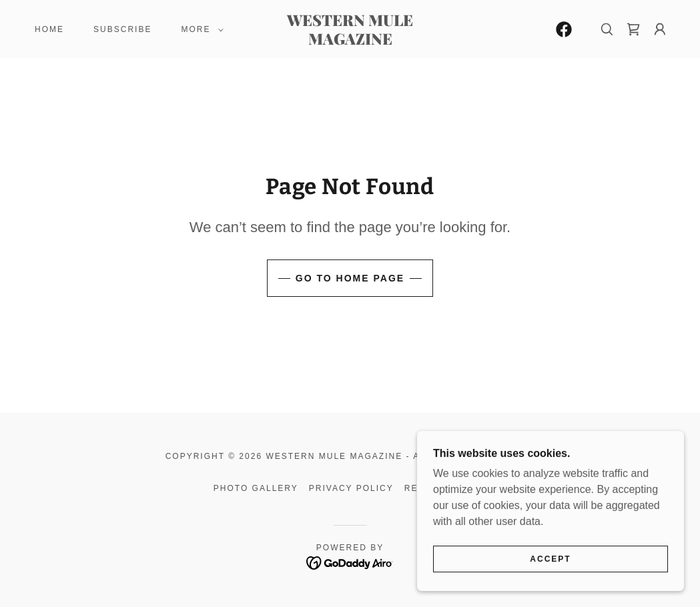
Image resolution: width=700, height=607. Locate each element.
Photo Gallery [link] (256, 488)
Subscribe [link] (122, 29)
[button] (200, 29)
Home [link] (49, 29)
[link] (350, 41)
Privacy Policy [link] (351, 488)
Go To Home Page (350, 278)
